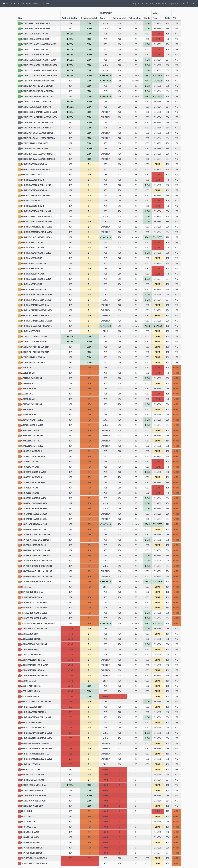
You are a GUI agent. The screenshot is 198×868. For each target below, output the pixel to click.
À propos (191, 4)
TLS (42, 4)
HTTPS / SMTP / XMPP (28, 4)
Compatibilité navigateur (143, 4)
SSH (48, 4)
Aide (183, 4)
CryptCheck (8, 3)
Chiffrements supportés (167, 4)
